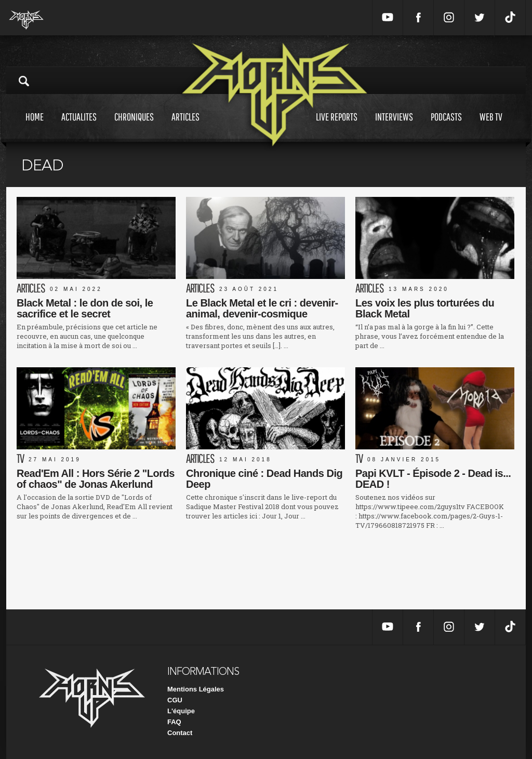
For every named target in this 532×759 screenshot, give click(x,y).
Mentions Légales (196, 689)
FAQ (174, 722)
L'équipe (181, 711)
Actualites (79, 126)
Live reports (337, 126)
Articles (185, 126)
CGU (175, 700)
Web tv (491, 126)
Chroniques (134, 126)
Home (35, 126)
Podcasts (446, 126)
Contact (180, 733)
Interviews (394, 126)
